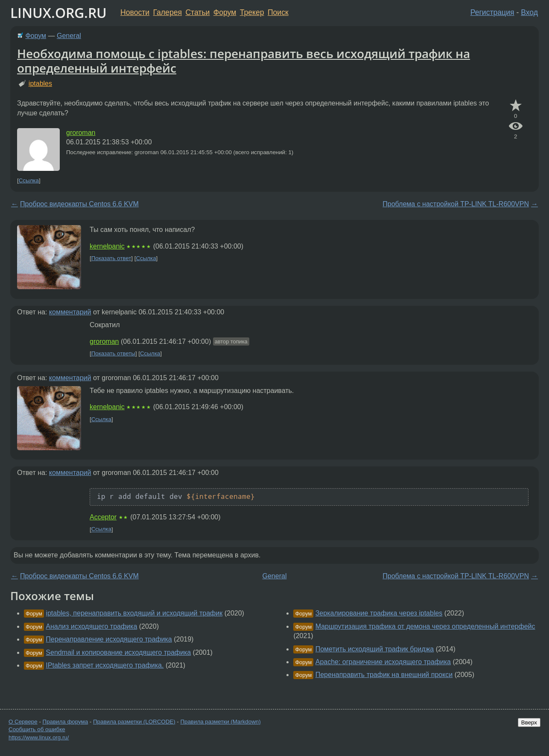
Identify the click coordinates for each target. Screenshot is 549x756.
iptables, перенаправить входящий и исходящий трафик (134, 613)
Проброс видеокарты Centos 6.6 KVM (79, 204)
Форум (225, 12)
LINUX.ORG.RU (58, 13)
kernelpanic (107, 246)
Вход (529, 12)
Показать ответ (111, 258)
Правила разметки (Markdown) (220, 722)
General (69, 36)
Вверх (529, 722)
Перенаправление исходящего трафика (109, 639)
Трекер (252, 12)
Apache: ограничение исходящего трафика (383, 662)
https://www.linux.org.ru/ (39, 737)
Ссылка (29, 180)
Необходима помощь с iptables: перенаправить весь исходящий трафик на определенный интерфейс (244, 61)
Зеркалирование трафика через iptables (379, 613)
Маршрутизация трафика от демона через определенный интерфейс (425, 626)
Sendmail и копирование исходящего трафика (118, 652)
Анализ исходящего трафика (91, 626)
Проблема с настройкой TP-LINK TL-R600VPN (456, 204)
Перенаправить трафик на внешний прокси (384, 675)
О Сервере (23, 722)
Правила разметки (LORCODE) (134, 722)
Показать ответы (113, 353)
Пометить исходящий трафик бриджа (375, 649)
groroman (81, 133)
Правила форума (66, 722)
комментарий (70, 312)
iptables (40, 84)
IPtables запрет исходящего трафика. (105, 665)
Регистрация (492, 12)
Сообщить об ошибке (37, 729)
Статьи (197, 12)
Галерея (168, 12)
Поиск (278, 12)
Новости (135, 12)
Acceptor (103, 517)
